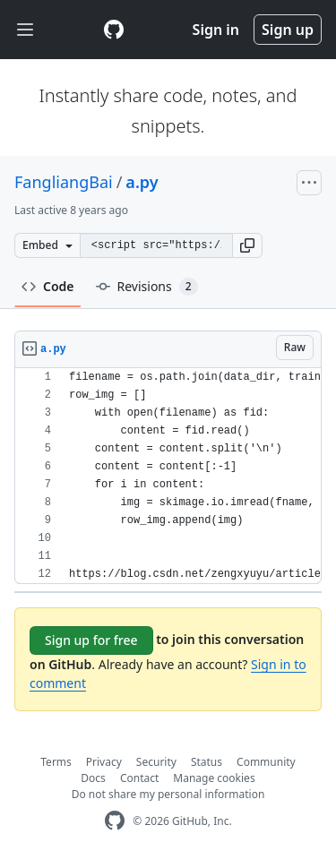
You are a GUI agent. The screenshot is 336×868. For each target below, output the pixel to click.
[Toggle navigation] (25, 30)
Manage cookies (214, 778)
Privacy (104, 762)
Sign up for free (91, 640)
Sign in (216, 30)
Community (266, 762)
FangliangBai (64, 182)
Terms (56, 762)
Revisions (147, 287)
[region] (168, 476)
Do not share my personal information (168, 794)
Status (207, 762)
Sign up (288, 30)
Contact (139, 778)
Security (156, 762)
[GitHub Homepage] (115, 821)
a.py (142, 182)
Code (48, 286)
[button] (247, 245)
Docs (93, 778)
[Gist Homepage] (114, 30)
